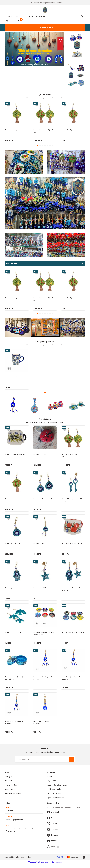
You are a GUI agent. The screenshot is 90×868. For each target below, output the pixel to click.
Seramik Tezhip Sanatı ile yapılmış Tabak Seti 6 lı (45, 636)
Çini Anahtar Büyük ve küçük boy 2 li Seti (73, 501)
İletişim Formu (10, 794)
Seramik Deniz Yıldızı (40, 590)
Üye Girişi (8, 785)
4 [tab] (45, 146)
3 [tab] (42, 146)
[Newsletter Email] (45, 764)
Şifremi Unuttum (11, 789)
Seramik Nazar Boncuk (13, 545)
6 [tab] (50, 146)
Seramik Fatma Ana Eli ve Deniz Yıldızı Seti (72, 591)
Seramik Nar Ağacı (68, 130)
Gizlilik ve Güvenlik (54, 794)
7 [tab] (53, 146)
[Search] (45, 17)
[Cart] (20, 22)
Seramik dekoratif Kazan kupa (15, 454)
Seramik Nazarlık (39, 545)
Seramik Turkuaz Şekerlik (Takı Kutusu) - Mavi (16, 681)
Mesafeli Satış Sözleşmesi (57, 789)
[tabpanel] (34, 50)
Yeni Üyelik (9, 781)
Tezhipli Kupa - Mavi (12, 377)
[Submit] (71, 764)
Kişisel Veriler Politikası (55, 802)
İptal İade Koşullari (54, 798)
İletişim (50, 781)
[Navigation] (45, 28)
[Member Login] (13, 22)
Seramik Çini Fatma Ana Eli (14, 590)
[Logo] (45, 10)
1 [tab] (33, 64)
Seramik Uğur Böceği (40, 454)
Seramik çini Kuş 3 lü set (14, 635)
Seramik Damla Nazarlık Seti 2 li (44, 500)
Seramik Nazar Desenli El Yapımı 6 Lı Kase (73, 636)
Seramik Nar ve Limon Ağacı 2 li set (44, 131)
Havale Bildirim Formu (13, 798)
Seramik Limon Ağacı (12, 130)
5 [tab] (48, 146)
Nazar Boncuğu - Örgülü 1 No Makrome (43, 681)
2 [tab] (36, 64)
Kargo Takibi (52, 785)
